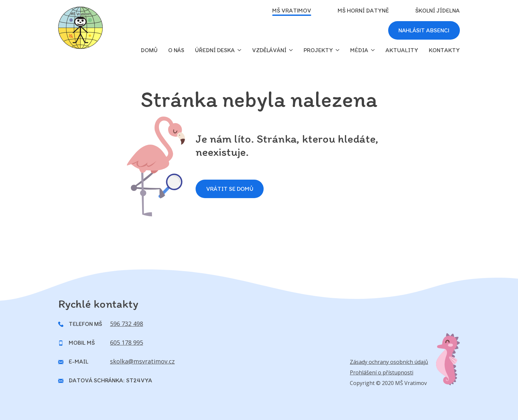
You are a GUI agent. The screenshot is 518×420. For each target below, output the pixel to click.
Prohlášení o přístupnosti (382, 372)
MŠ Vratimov (292, 11)
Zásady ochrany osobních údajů (389, 362)
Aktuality (402, 50)
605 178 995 (127, 342)
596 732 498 (127, 324)
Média (359, 50)
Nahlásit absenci (423, 30)
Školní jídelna (438, 11)
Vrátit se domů (230, 189)
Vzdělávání (269, 50)
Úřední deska (215, 50)
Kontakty (444, 50)
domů (149, 50)
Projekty (318, 50)
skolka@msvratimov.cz (142, 361)
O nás (176, 50)
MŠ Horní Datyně (363, 11)
